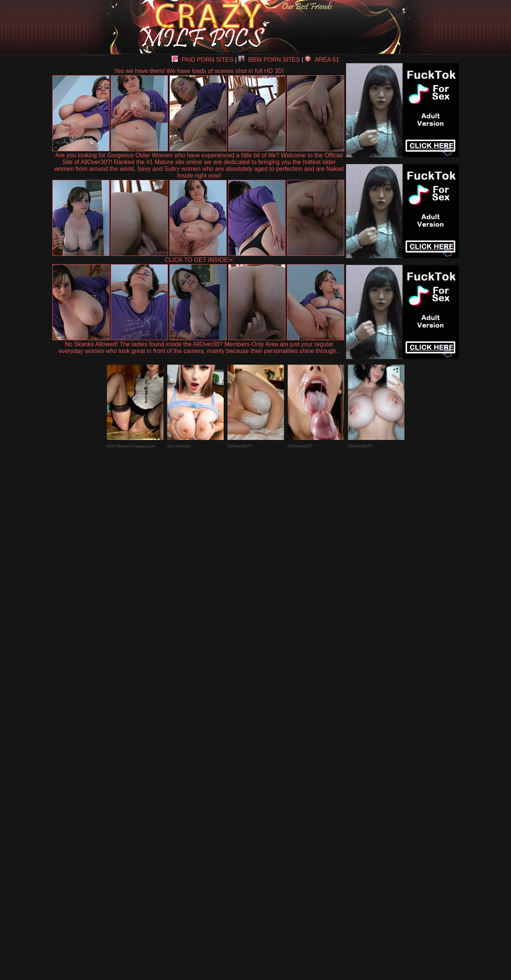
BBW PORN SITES (269, 60)
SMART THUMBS (269, 805)
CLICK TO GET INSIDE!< (199, 260)
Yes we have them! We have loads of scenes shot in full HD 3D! (199, 71)
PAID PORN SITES (203, 60)
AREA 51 (322, 60)
